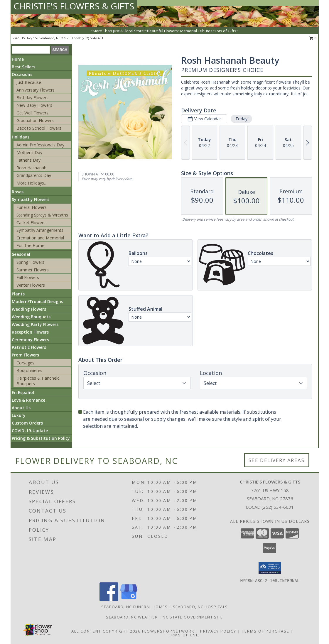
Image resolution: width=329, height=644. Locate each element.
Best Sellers (23, 67)
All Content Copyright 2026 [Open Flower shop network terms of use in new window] (106, 631)
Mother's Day (29, 152)
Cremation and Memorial (40, 238)
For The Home (30, 245)
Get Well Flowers (32, 113)
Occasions (22, 74)
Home (18, 59)
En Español (23, 392)
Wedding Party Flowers (35, 324)
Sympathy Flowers (31, 199)
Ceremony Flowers (30, 340)
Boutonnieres (29, 370)
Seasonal (21, 254)
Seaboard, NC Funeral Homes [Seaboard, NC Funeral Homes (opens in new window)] (135, 607)
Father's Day (28, 160)
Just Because (29, 82)
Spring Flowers (30, 262)
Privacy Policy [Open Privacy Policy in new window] (218, 631)
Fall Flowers (28, 277)
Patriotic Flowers (29, 347)
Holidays (21, 137)
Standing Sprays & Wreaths (42, 215)
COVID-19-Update (30, 431)
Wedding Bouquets (31, 317)
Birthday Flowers (32, 98)
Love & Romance (28, 400)
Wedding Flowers (29, 309)
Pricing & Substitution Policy (41, 438)
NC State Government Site (193, 617)
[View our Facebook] (109, 600)
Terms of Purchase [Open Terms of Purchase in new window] (266, 631)
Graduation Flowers (35, 120)
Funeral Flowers (32, 207)
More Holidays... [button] (32, 183)
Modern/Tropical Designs (37, 301)
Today (241, 119)
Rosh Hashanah (31, 168)
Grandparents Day (34, 175)
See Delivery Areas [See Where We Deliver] (277, 460)
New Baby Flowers (34, 105)
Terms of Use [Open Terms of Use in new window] (182, 635)
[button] (270, 568)
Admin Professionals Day (40, 145)
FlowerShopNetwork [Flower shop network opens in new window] (168, 631)
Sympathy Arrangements (40, 230)
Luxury (19, 415)
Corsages (25, 363)
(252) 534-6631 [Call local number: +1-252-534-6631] (93, 38)
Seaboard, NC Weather (132, 617)
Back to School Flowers (39, 128)
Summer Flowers (33, 270)
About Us (21, 408)
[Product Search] (31, 50)
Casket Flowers (31, 223)
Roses (18, 192)
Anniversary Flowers (36, 90)
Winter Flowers (31, 285)
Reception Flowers (30, 332)
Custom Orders (27, 423)
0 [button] (313, 38)
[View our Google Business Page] (129, 600)
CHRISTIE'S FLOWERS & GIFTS (74, 6)
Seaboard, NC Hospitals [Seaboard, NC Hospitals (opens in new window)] (200, 607)
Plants (18, 294)
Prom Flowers (25, 355)
